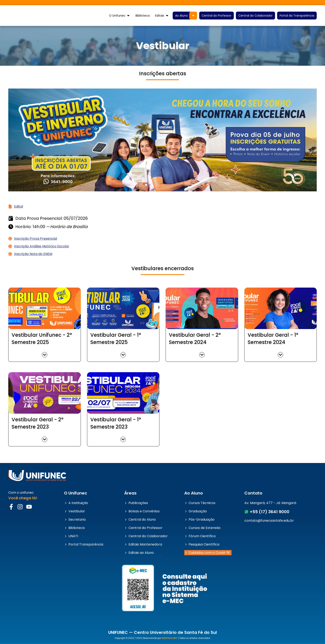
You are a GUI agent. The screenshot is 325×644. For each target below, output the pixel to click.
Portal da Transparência (297, 16)
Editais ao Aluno (139, 553)
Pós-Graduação (199, 519)
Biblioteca (143, 16)
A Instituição (76, 503)
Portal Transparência (84, 544)
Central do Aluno (140, 519)
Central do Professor (216, 16)
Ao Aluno (181, 16)
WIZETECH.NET (169, 638)
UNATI (71, 536)
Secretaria (75, 519)
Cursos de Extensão (202, 528)
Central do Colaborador (255, 16)
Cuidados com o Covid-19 (207, 553)
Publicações (136, 503)
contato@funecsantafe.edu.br (269, 521)
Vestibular (75, 511)
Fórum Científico (200, 536)
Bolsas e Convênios (142, 511)
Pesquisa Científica (202, 544)
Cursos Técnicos (200, 503)
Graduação (196, 511)
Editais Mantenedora (143, 544)
